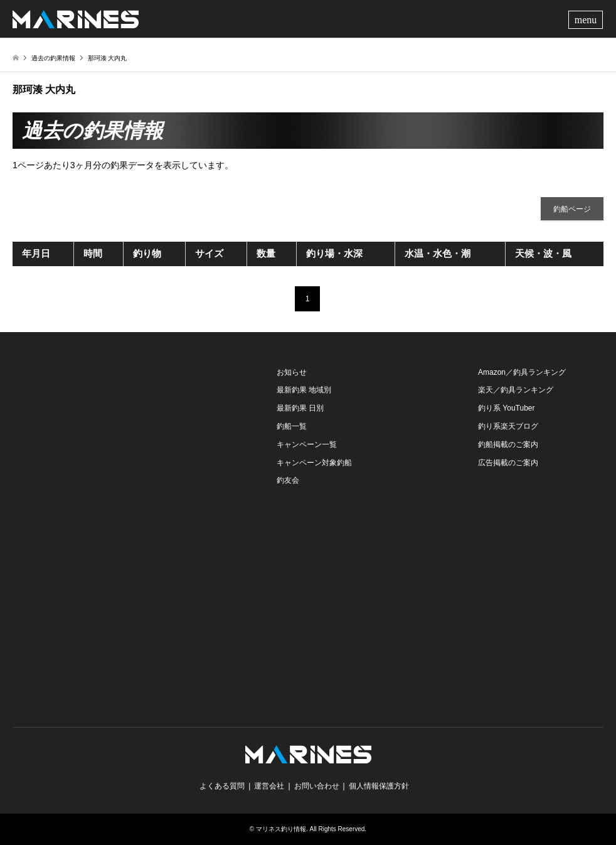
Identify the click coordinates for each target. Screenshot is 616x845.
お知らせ (292, 372)
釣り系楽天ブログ (508, 426)
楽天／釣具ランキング (516, 390)
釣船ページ (572, 209)
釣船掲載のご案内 (508, 444)
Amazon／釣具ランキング (522, 372)
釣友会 (288, 480)
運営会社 (269, 786)
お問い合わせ (317, 786)
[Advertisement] (107, 442)
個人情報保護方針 (379, 786)
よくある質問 (222, 786)
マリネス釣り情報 (281, 829)
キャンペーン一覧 (307, 444)
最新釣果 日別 (300, 408)
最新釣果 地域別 (304, 390)
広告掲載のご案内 (508, 463)
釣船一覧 (292, 426)
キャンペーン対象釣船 (314, 463)
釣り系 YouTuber (507, 408)
